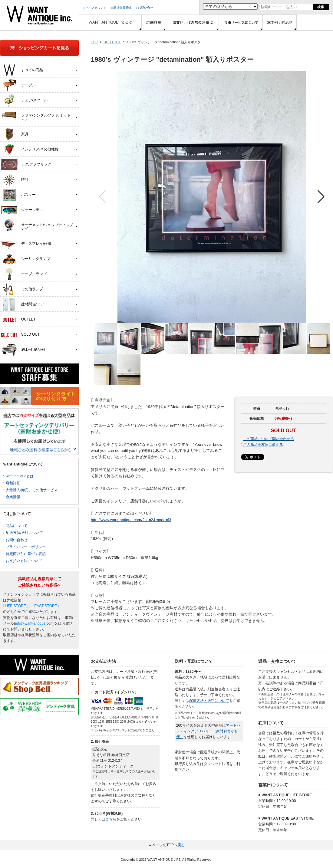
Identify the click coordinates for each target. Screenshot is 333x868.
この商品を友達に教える (263, 445)
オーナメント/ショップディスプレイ (37, 225)
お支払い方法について (24, 561)
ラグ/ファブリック (26, 165)
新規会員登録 (121, 8)
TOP (94, 42)
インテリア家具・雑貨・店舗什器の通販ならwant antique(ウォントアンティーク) (40, 15)
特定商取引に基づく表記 (26, 554)
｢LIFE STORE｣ (15, 606)
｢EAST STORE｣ (46, 606)
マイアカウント (95, 8)
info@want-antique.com (34, 623)
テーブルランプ (24, 274)
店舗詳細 (13, 483)
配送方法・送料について (209, 701)
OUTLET (18, 320)
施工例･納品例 (23, 350)
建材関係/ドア (22, 304)
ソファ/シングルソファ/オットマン (36, 116)
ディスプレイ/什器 (26, 244)
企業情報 (13, 497)
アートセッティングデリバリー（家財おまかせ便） (208, 731)
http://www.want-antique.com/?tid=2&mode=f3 (131, 520)
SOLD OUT (112, 42)
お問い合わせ (17, 540)
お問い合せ (145, 8)
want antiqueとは (20, 476)
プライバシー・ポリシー (26, 547)
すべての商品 (22, 70)
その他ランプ (22, 289)
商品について (17, 526)
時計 (15, 180)
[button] (321, 197)
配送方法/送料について (24, 533)
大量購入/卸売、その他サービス (32, 490)
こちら (111, 819)
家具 (15, 134)
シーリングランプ (26, 259)
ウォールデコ (22, 210)
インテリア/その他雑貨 (30, 150)
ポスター (18, 195)
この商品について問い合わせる (269, 439)
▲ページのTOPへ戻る (166, 845)
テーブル (18, 85)
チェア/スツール (24, 100)
